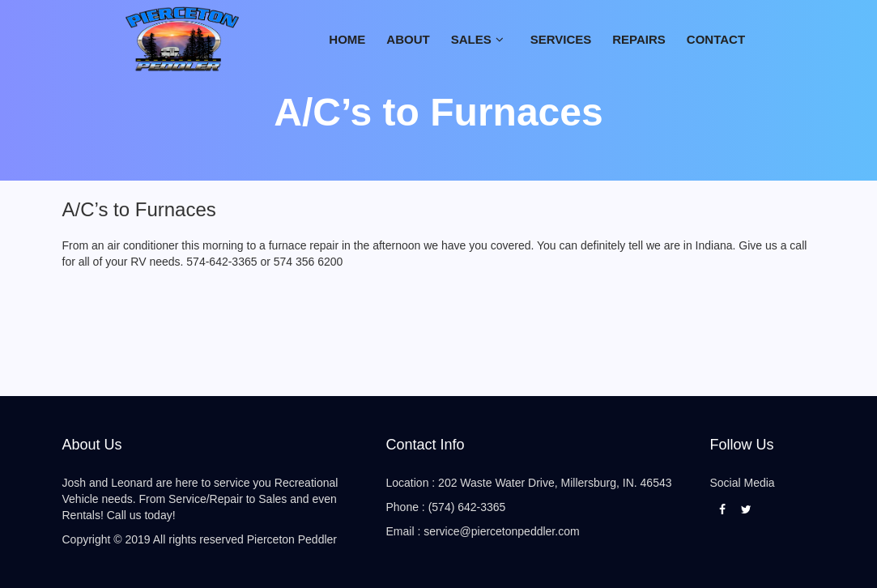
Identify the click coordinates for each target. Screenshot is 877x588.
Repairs (639, 39)
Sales (471, 39)
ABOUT (408, 39)
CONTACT (716, 39)
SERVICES (561, 39)
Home (347, 39)
